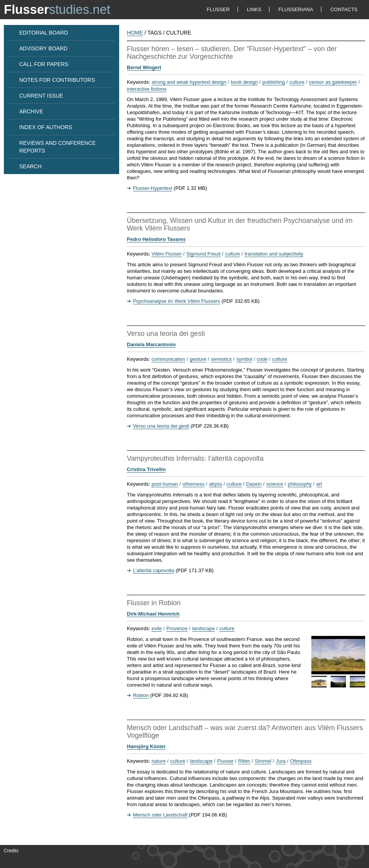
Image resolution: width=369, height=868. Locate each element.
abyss (216, 484)
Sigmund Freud (204, 254)
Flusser (225, 761)
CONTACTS (344, 9)
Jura (281, 761)
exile (157, 628)
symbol (244, 359)
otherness (194, 484)
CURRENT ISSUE (41, 96)
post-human (165, 484)
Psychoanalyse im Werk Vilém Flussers (177, 301)
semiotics (221, 359)
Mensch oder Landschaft (160, 815)
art (319, 484)
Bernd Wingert (144, 67)
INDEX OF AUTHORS (46, 127)
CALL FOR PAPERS (44, 64)
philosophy (300, 484)
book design (244, 82)
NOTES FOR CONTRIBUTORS (57, 80)
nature (159, 761)
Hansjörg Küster (146, 746)
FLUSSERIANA (296, 9)
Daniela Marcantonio (151, 344)
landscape (204, 628)
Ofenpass (301, 761)
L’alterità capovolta (154, 570)
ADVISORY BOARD (43, 48)
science (275, 484)
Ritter (244, 761)
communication (168, 359)
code (262, 359)
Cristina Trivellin (146, 469)
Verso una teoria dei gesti (161, 426)
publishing (274, 82)
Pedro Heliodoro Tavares (156, 239)
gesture (198, 359)
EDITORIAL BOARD (44, 33)
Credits (11, 851)
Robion (141, 695)
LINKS (254, 9)
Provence (177, 628)
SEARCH (30, 166)
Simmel (263, 761)
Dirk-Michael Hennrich (153, 614)
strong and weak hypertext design (189, 82)
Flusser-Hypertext (153, 188)
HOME (135, 33)
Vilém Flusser (167, 254)
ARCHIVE (31, 111)
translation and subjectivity (274, 254)
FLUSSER (218, 9)
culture (297, 82)
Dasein (254, 484)
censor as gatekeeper (333, 82)
